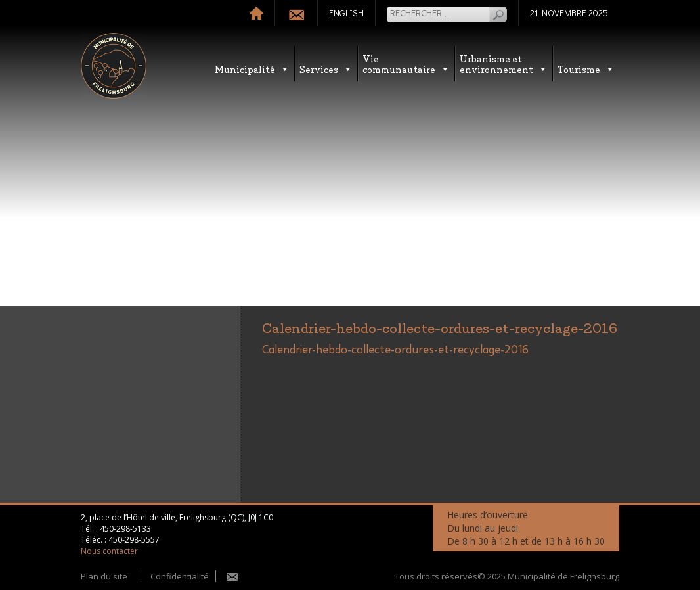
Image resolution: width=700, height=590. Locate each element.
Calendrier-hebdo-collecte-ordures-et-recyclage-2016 (395, 350)
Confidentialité (180, 576)
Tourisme (586, 69)
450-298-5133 (125, 529)
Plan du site (104, 576)
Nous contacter (109, 551)
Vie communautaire (406, 63)
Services (326, 69)
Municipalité (252, 69)
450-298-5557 (134, 540)
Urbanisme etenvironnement (504, 63)
